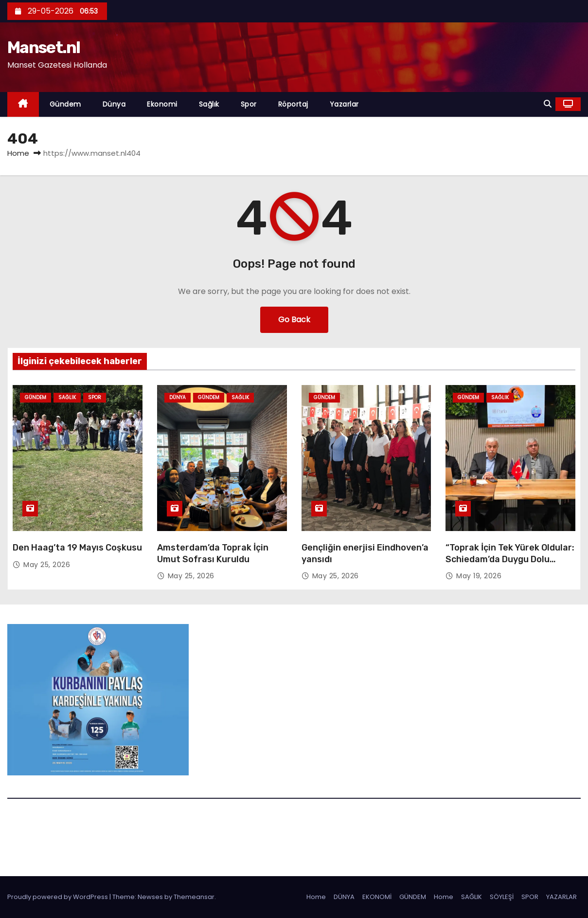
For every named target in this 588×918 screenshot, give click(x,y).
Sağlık (209, 104)
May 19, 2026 (479, 576)
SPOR (530, 897)
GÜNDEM (413, 897)
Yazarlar (344, 104)
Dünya (114, 104)
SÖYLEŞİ (502, 897)
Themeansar (194, 897)
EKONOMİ (377, 897)
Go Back (294, 320)
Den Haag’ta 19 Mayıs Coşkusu (77, 548)
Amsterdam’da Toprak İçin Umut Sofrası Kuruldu (213, 553)
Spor (249, 104)
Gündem (65, 104)
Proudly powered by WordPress (58, 897)
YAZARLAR (561, 897)
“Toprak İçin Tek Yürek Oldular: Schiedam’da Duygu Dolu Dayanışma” (510, 559)
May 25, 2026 (47, 565)
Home (18, 153)
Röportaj (293, 104)
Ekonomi (162, 104)
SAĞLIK (472, 897)
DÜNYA (344, 897)
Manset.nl (44, 47)
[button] (548, 104)
